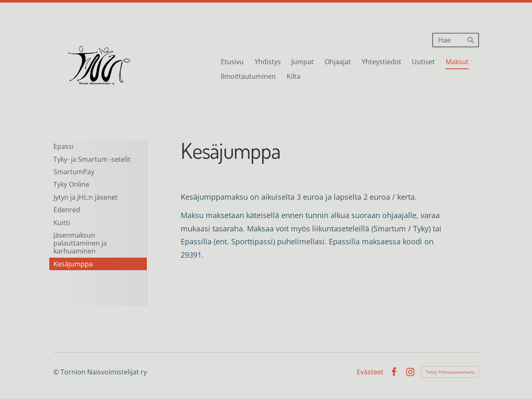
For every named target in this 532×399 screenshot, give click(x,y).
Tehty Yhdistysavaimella (450, 372)
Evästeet (370, 372)
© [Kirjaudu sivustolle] (57, 372)
